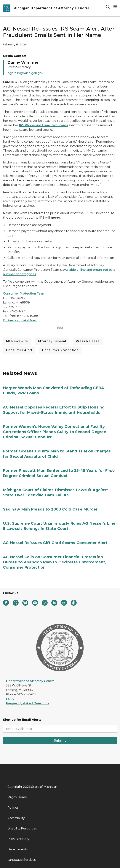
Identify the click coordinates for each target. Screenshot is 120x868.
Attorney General (52, 341)
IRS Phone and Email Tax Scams (43, 125)
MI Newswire (17, 341)
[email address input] (60, 729)
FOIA (10, 699)
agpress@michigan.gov (25, 73)
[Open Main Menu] (115, 7)
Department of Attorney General (31, 681)
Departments (17, 849)
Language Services (21, 860)
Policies (13, 808)
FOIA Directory (19, 839)
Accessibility (16, 818)
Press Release (88, 341)
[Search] (108, 7)
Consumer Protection (60, 350)
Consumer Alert (19, 350)
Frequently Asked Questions (28, 703)
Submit (60, 741)
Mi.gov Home (17, 797)
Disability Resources (22, 828)
